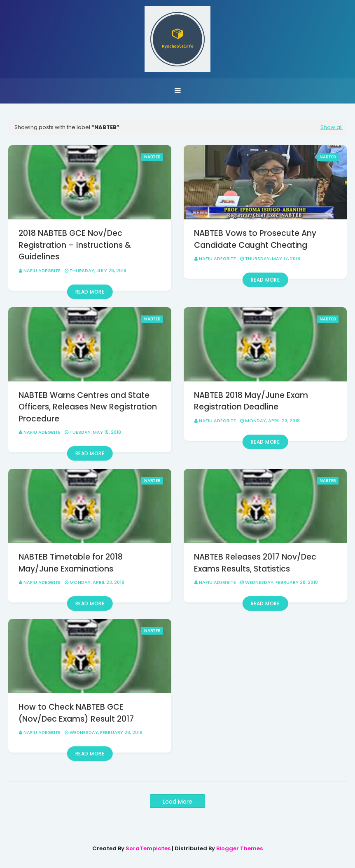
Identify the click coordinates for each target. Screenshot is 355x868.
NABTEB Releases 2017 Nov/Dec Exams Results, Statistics (255, 563)
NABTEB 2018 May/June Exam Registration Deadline (251, 401)
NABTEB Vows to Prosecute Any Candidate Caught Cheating (255, 239)
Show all (332, 127)
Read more (90, 292)
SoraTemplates (148, 848)
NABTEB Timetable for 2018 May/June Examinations (71, 563)
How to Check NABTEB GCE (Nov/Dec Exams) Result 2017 (76, 713)
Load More (177, 802)
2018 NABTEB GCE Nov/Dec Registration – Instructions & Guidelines (75, 245)
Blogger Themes (239, 848)
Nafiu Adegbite (42, 271)
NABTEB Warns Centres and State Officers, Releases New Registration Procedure (88, 407)
